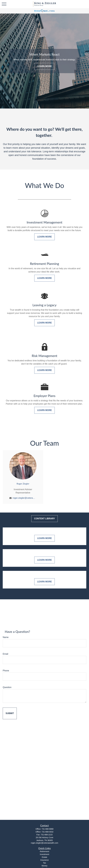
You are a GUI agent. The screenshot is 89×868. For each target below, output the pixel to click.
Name (6, 637)
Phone (6, 671)
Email (5, 654)
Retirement (44, 851)
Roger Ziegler (23, 484)
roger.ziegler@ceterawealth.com (25, 498)
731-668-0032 (47, 832)
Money (44, 866)
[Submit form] (10, 713)
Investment (44, 854)
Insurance (44, 860)
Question (7, 687)
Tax (44, 863)
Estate (44, 857)
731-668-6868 (47, 829)
